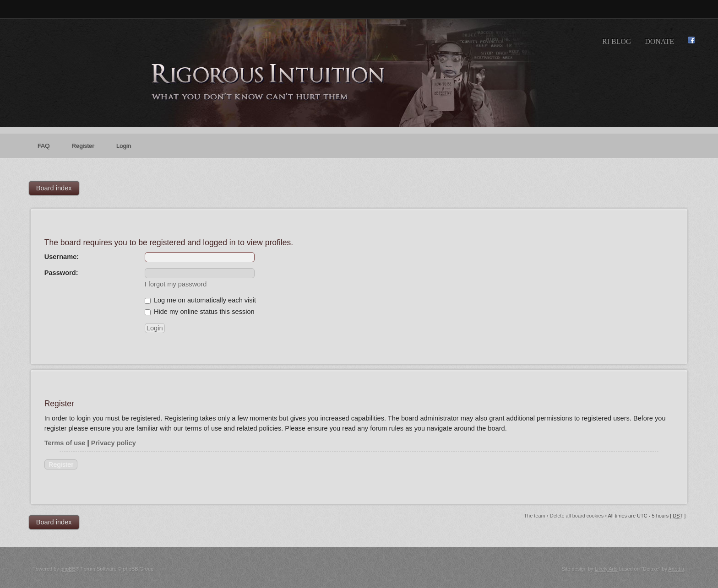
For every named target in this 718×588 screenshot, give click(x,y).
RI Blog (617, 41)
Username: (62, 257)
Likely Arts (606, 569)
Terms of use (65, 443)
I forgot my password (176, 284)
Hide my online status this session (200, 312)
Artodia (676, 569)
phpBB (68, 569)
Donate (659, 41)
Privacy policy (114, 443)
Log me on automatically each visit (200, 300)
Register (61, 464)
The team (534, 516)
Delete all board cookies (577, 516)
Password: (61, 273)
